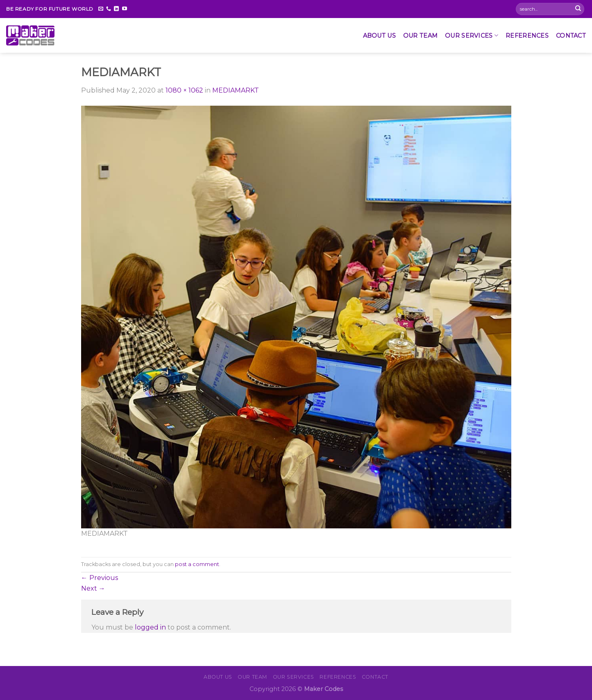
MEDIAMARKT (236, 90)
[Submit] (578, 9)
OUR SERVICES (472, 35)
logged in (150, 627)
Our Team (420, 36)
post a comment (197, 564)
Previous (100, 578)
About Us (379, 36)
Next (93, 588)
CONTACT (571, 36)
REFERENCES (527, 36)
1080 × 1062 (184, 90)
